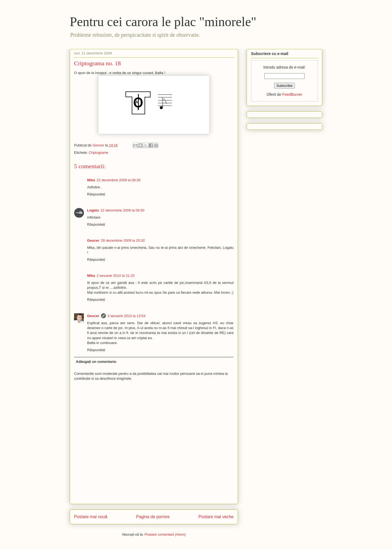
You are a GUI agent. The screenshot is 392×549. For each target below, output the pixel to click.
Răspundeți (96, 194)
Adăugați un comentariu (96, 362)
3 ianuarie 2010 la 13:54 (127, 316)
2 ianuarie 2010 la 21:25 (116, 276)
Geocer (93, 240)
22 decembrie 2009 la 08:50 (122, 210)
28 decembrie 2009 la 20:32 (123, 240)
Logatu (93, 210)
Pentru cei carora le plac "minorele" (163, 22)
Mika (91, 180)
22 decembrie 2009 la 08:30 (119, 180)
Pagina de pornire (153, 517)
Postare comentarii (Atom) (165, 534)
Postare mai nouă (91, 517)
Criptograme (99, 153)
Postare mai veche (216, 517)
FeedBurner (292, 94)
